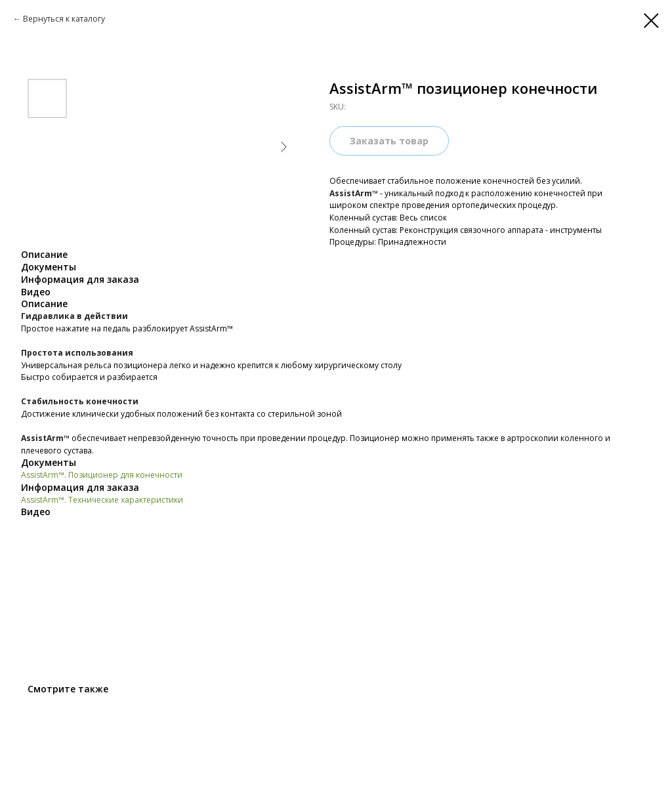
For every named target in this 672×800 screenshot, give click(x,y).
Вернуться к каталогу (64, 19)
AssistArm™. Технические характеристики (102, 500)
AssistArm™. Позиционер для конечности (102, 475)
